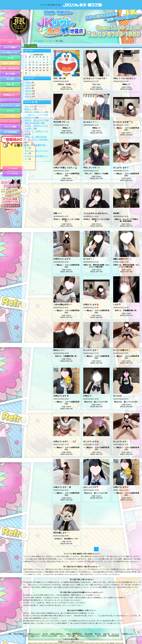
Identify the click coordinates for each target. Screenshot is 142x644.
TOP (10, 42)
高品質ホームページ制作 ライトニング (71, 642)
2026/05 (28, 83)
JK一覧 (10, 58)
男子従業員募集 (10, 132)
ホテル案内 (10, 116)
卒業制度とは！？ (10, 95)
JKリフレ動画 (10, 127)
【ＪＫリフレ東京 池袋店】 (34, 41)
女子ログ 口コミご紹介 (10, 106)
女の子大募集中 (10, 47)
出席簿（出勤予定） (10, 63)
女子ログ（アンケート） (10, 100)
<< (32, 55)
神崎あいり (29, 109)
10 (26, 65)
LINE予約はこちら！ (10, 53)
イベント (10, 111)
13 (37, 65)
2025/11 (28, 96)
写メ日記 (10, 79)
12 (33, 65)
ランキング (10, 90)
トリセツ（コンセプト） (10, 121)
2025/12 (28, 94)
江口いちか (29, 106)
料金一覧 (10, 84)
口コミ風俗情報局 (13, 168)
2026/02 (28, 88)
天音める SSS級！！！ (35, 112)
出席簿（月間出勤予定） (10, 68)
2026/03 (28, 85)
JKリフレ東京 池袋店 (13, 174)
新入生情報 (10, 74)
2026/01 (28, 91)
